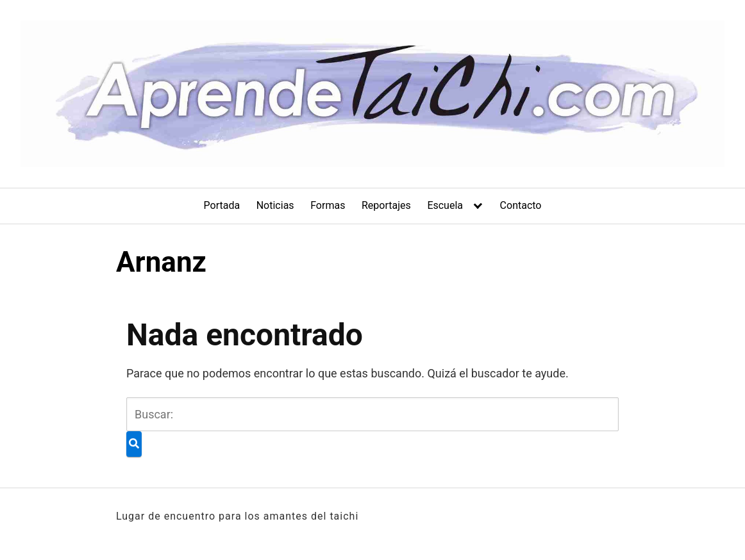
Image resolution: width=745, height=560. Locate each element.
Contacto (521, 205)
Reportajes (386, 205)
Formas (328, 205)
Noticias (275, 205)
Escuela (445, 205)
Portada (222, 205)
